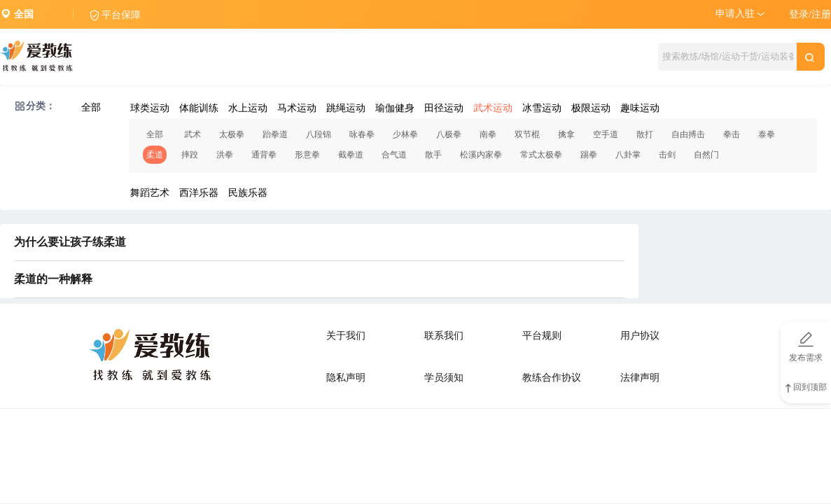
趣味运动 (640, 108)
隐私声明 (346, 378)
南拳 (488, 134)
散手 (433, 155)
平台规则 (542, 336)
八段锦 (319, 134)
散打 (645, 134)
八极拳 (449, 134)
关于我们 (346, 336)
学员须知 (444, 378)
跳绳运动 (346, 108)
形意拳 (307, 155)
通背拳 (264, 155)
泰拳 (767, 134)
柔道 (155, 155)
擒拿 (566, 134)
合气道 (394, 155)
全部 (91, 107)
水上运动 (248, 108)
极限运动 (591, 108)
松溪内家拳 (481, 155)
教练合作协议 (552, 378)
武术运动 (493, 108)
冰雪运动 (542, 108)
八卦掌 (628, 155)
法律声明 (640, 378)
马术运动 (297, 108)
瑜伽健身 (395, 108)
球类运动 (150, 108)
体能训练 (199, 108)
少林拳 (405, 134)
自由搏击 (688, 134)
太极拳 (232, 134)
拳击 (732, 134)
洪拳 (225, 155)
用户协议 (640, 336)
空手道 (606, 134)
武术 (193, 134)
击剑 (667, 155)
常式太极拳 (541, 155)
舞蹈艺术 (150, 193)
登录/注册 (810, 14)
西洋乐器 (199, 193)
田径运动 (444, 108)
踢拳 (589, 155)
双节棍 (527, 134)
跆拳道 (275, 134)
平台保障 (121, 15)
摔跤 (190, 155)
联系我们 (444, 336)
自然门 (706, 155)
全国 (24, 14)
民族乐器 (248, 193)
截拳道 (351, 155)
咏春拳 (362, 134)
